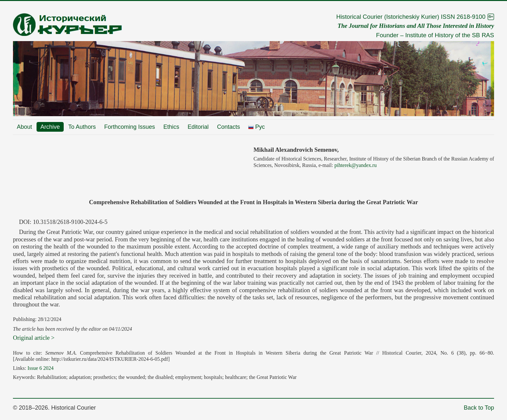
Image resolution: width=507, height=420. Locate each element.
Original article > (34, 338)
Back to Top (479, 408)
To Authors (82, 127)
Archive (50, 127)
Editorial (198, 127)
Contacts (228, 127)
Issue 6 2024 (41, 368)
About (24, 127)
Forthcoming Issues (129, 127)
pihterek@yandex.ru (356, 165)
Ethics (171, 127)
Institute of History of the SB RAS (450, 35)
